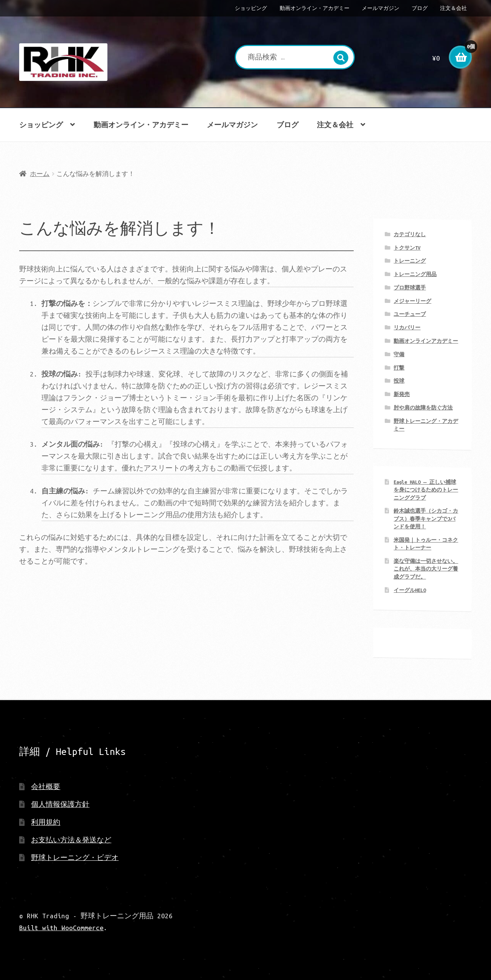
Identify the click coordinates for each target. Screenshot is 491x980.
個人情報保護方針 (60, 804)
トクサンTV (407, 248)
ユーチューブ (410, 314)
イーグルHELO (410, 590)
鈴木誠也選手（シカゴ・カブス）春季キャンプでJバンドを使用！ (426, 519)
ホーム (40, 174)
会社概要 (46, 787)
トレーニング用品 (415, 274)
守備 (399, 354)
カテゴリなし (410, 234)
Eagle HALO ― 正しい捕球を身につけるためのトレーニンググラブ (426, 490)
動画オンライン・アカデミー (315, 8)
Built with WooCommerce (61, 928)
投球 (399, 381)
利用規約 (46, 822)
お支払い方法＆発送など (71, 840)
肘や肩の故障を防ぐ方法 (423, 408)
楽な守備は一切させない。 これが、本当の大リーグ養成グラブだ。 (426, 569)
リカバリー (407, 327)
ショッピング (251, 8)
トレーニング (410, 261)
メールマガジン (381, 8)
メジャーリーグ (412, 301)
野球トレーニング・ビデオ (75, 857)
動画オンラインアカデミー (426, 341)
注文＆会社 (453, 8)
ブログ (420, 8)
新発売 (402, 394)
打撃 (399, 368)
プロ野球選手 (410, 288)
